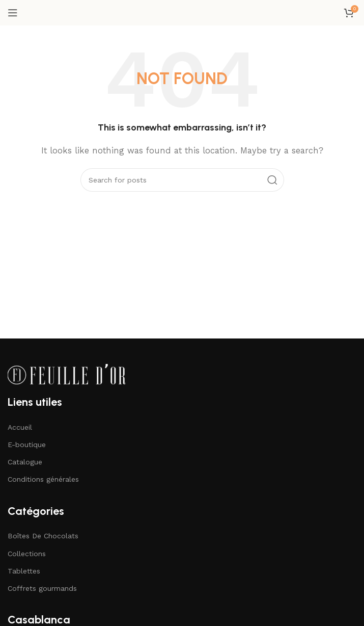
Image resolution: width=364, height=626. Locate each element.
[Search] (182, 180)
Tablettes (24, 571)
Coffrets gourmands (42, 588)
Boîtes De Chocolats (43, 536)
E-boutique (27, 445)
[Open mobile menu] (13, 13)
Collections (27, 554)
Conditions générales (43, 479)
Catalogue (25, 462)
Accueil (20, 427)
